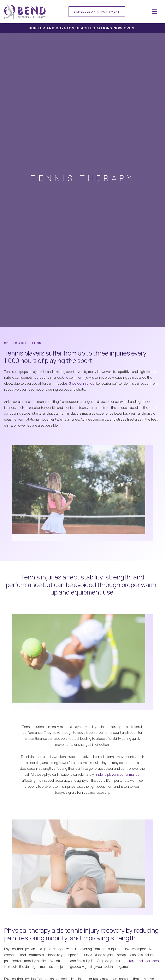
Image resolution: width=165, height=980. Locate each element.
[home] (25, 12)
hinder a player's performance (117, 774)
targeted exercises (144, 961)
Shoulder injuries (82, 383)
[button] (154, 12)
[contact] (97, 12)
